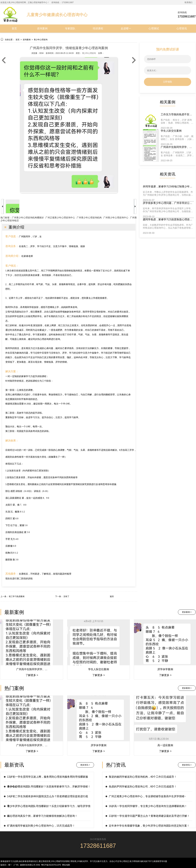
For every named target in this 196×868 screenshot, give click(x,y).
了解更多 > (32, 675)
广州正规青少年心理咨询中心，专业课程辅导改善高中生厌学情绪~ (147, 796)
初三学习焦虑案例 (17, 596)
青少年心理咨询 (41, 40)
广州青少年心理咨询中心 (116, 218)
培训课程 (98, 28)
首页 (14, 28)
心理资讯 (182, 28)
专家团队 (70, 28)
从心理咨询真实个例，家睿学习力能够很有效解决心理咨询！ (42, 816)
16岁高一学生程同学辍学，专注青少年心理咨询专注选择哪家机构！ (148, 806)
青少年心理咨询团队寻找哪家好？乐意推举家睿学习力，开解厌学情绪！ (49, 787)
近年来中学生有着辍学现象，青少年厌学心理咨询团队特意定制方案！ (149, 826)
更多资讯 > (85, 765)
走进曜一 (126, 28)
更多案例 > (187, 612)
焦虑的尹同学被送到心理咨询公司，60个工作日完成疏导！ (143, 787)
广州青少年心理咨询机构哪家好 (28, 218)
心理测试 (154, 28)
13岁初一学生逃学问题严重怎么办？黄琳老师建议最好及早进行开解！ (149, 816)
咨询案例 (42, 28)
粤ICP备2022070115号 (51, 865)
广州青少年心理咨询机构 (89, 218)
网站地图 (66, 865)
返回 (112, 596)
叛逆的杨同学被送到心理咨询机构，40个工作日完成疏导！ (143, 777)
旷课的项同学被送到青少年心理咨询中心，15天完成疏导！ (41, 826)
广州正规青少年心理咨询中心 (60, 218)
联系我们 (189, 2)
